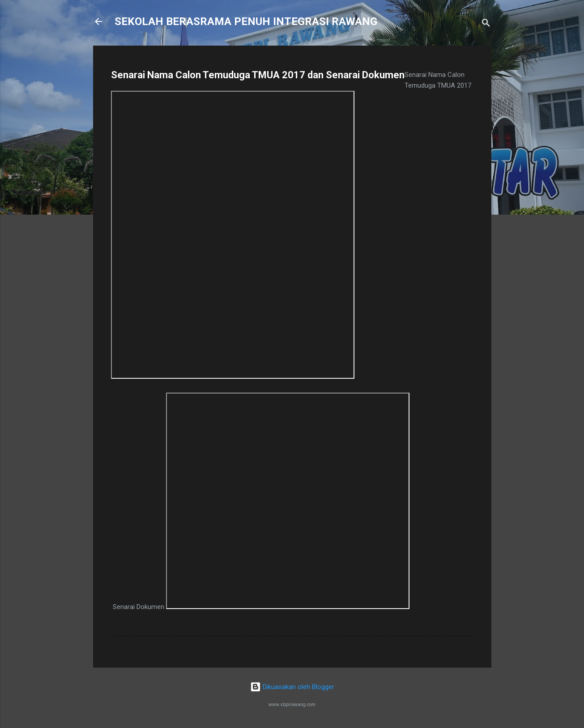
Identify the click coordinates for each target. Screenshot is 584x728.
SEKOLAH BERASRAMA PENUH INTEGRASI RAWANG (246, 21)
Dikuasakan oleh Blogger (292, 687)
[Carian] (486, 24)
